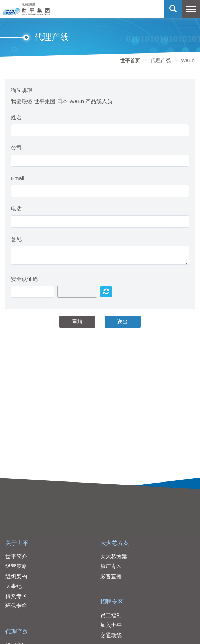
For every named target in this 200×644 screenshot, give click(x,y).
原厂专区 (111, 566)
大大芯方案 (115, 543)
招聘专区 (112, 602)
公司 (16, 148)
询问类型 (22, 91)
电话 (16, 208)
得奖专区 (16, 596)
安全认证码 (24, 279)
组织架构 (16, 576)
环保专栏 (16, 606)
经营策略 (16, 566)
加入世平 (111, 625)
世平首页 (130, 60)
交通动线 (111, 635)
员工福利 (111, 615)
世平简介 (16, 556)
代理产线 (161, 60)
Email (18, 178)
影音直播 (111, 576)
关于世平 (17, 543)
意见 (16, 239)
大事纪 (14, 586)
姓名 (16, 117)
